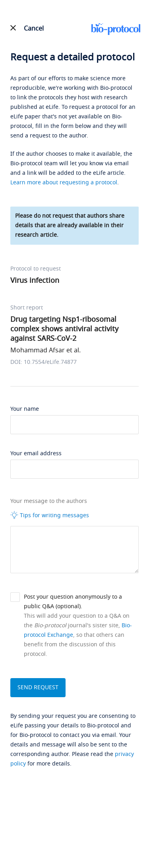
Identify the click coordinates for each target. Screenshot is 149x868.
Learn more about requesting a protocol (64, 183)
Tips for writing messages (50, 515)
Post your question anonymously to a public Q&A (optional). (73, 602)
